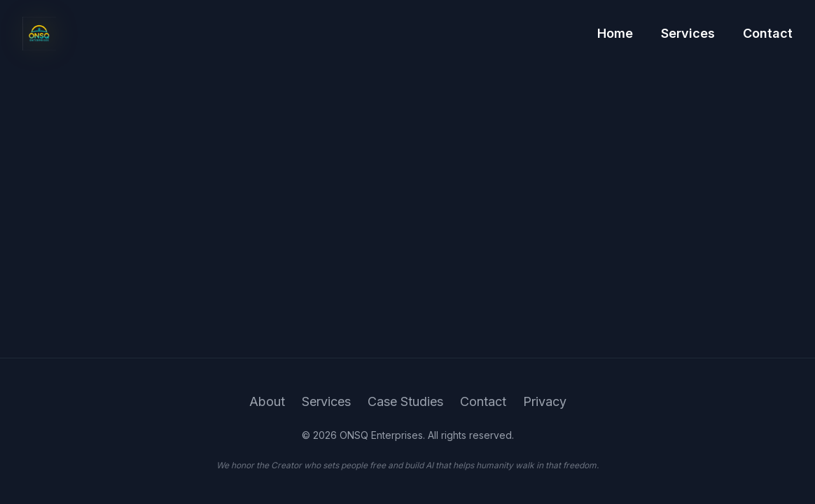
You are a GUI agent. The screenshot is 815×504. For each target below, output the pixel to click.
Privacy (545, 401)
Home (615, 33)
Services (688, 33)
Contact (768, 33)
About (267, 401)
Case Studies (405, 401)
